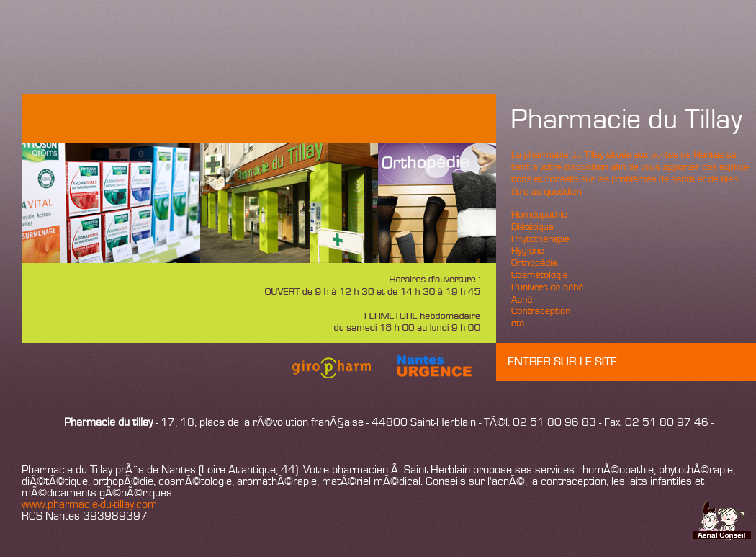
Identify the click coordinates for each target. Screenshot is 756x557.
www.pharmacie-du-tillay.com (89, 505)
